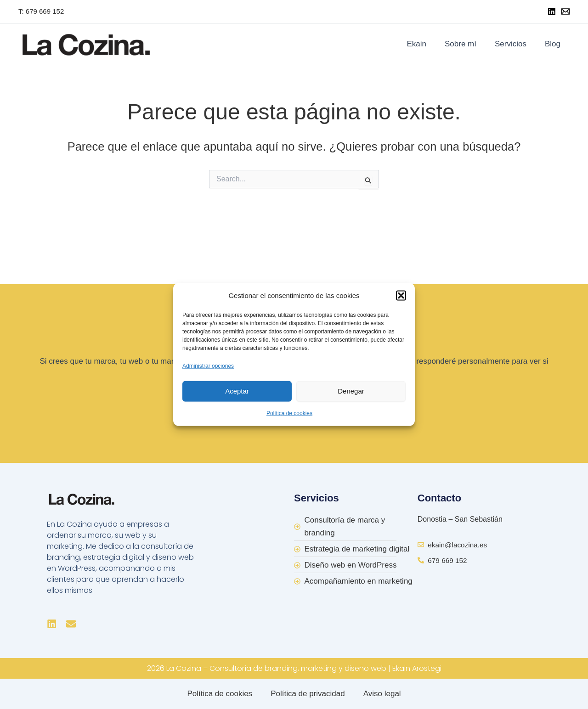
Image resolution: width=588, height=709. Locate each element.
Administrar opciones (208, 366)
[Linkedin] (552, 11)
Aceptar (237, 391)
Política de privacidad (308, 694)
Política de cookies (289, 413)
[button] (401, 296)
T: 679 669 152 (41, 11)
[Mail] (565, 11)
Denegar (351, 391)
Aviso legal (382, 694)
